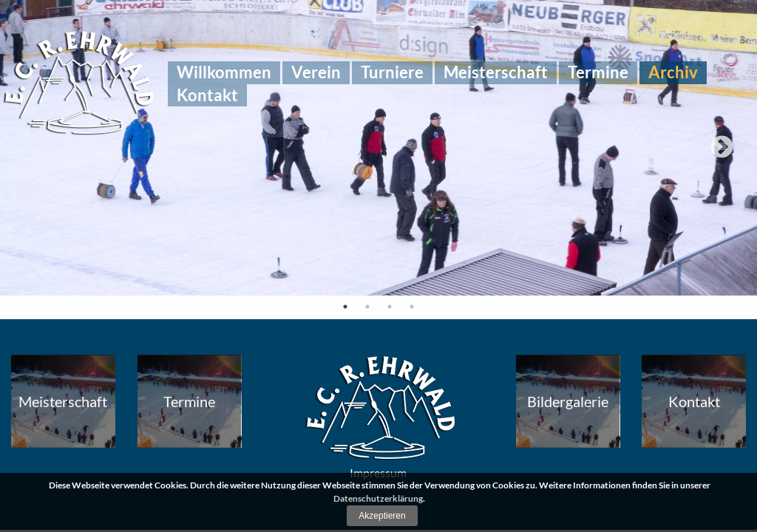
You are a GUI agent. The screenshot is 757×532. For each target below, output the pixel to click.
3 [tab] (390, 307)
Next (722, 148)
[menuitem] (224, 72)
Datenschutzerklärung (378, 498)
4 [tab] (412, 307)
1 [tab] (345, 307)
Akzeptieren (382, 516)
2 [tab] (367, 307)
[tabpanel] (378, 148)
